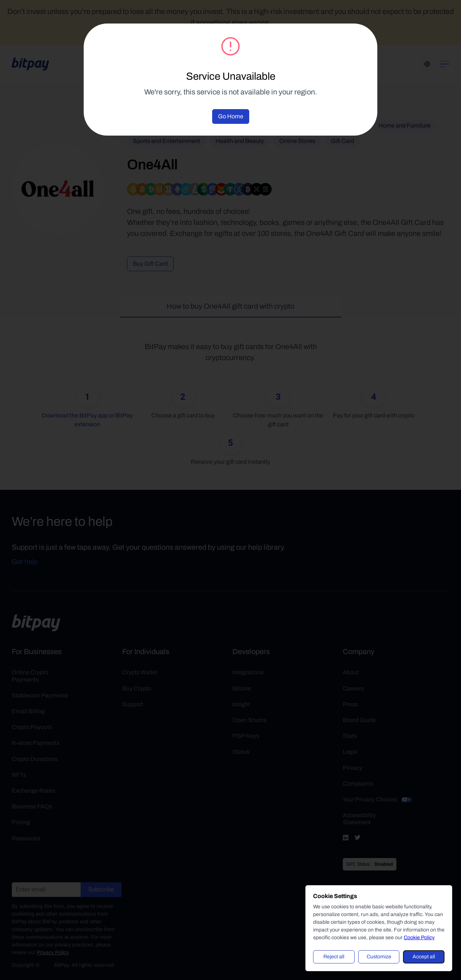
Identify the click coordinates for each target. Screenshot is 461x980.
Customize (379, 957)
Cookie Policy (419, 938)
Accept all (424, 957)
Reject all (334, 957)
